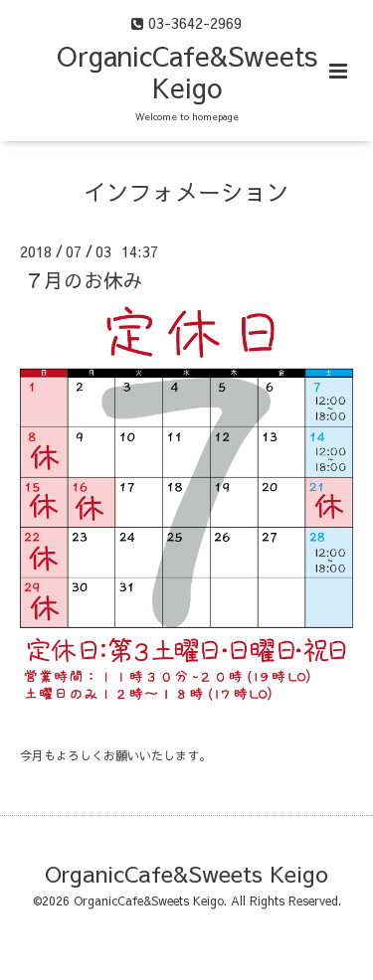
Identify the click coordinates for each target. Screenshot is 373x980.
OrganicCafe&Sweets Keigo (187, 71)
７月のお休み (84, 280)
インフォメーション (186, 191)
